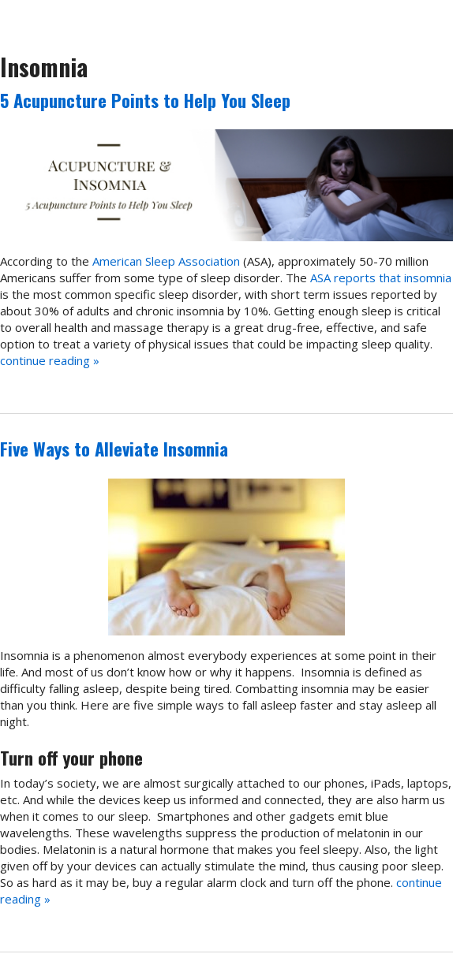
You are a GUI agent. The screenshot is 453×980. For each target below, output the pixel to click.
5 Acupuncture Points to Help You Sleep (145, 100)
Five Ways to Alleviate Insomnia (114, 449)
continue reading (50, 360)
